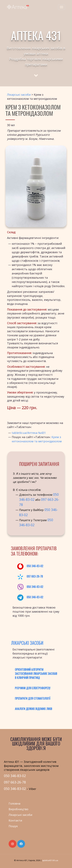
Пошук (13, 826)
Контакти (15, 820)
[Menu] (62, 7)
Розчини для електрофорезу (33, 688)
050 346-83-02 (35, 566)
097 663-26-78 (35, 576)
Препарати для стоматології (33, 698)
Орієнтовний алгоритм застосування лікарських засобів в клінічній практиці (36, 673)
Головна (14, 803)
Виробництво (18, 809)
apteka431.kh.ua (50, 860)
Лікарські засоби (19, 95)
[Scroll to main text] (36, 73)
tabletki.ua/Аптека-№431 (29, 433)
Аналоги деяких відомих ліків (33, 709)
